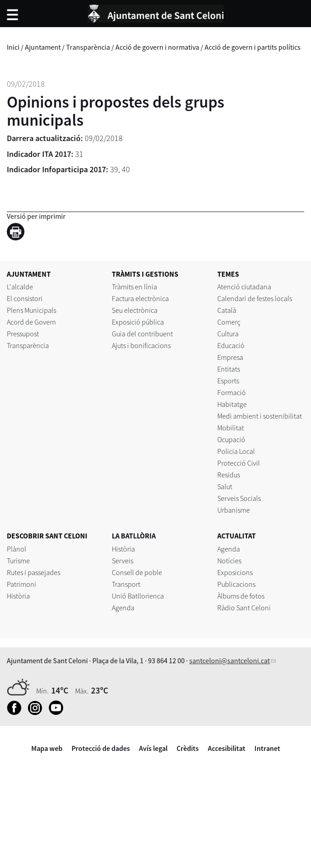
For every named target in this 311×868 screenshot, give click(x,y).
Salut (225, 486)
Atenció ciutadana (244, 287)
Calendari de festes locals (255, 298)
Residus (229, 475)
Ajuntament (43, 47)
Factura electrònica (140, 298)
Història (18, 596)
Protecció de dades (101, 748)
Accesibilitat (227, 748)
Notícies (229, 561)
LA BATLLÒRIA (134, 536)
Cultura (228, 334)
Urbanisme (234, 510)
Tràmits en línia (134, 287)
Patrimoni (22, 584)
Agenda (123, 608)
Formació (232, 392)
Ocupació (231, 439)
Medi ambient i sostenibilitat (260, 416)
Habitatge (232, 404)
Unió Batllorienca (138, 596)
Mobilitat (231, 428)
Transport (126, 584)
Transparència (88, 47)
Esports (228, 381)
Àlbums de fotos (241, 596)
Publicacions (236, 584)
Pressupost (23, 334)
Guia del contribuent (142, 334)
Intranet (267, 748)
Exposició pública (138, 322)
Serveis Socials (239, 498)
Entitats (229, 369)
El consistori (25, 298)
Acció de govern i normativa (157, 47)
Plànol (17, 549)
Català (227, 310)
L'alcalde (20, 287)
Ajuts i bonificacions (141, 345)
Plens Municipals (31, 310)
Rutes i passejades (33, 572)
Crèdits (188, 748)
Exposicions (235, 572)
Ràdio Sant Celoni (244, 608)
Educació (231, 345)
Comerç (229, 322)
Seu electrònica (135, 310)
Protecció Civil (239, 463)
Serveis (122, 561)
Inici (13, 47)
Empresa (230, 357)
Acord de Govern (31, 322)
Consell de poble (137, 572)
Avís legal (153, 748)
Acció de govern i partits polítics (253, 47)
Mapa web (47, 748)
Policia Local (236, 451)
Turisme (18, 561)
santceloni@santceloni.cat (230, 660)
